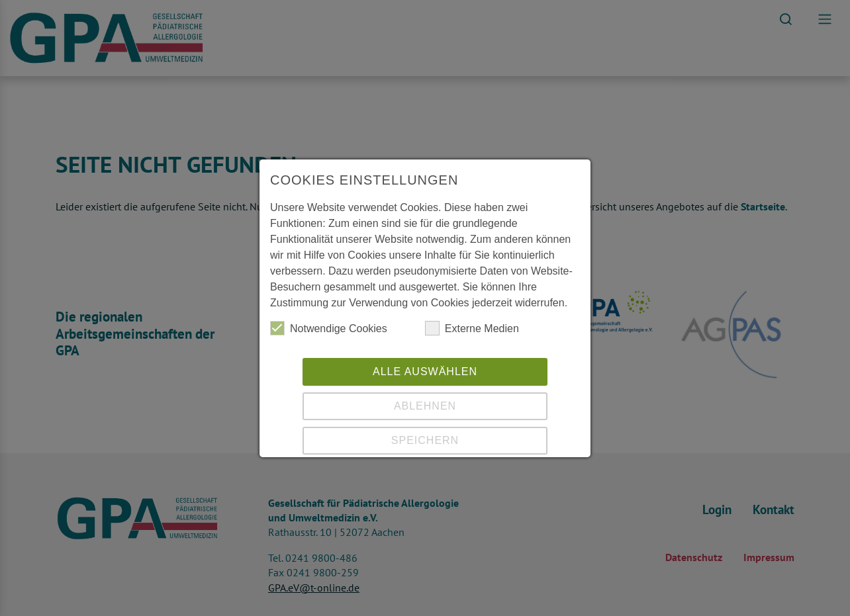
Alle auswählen (425, 372)
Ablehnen (425, 406)
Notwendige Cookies (329, 328)
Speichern (425, 440)
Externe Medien (472, 328)
